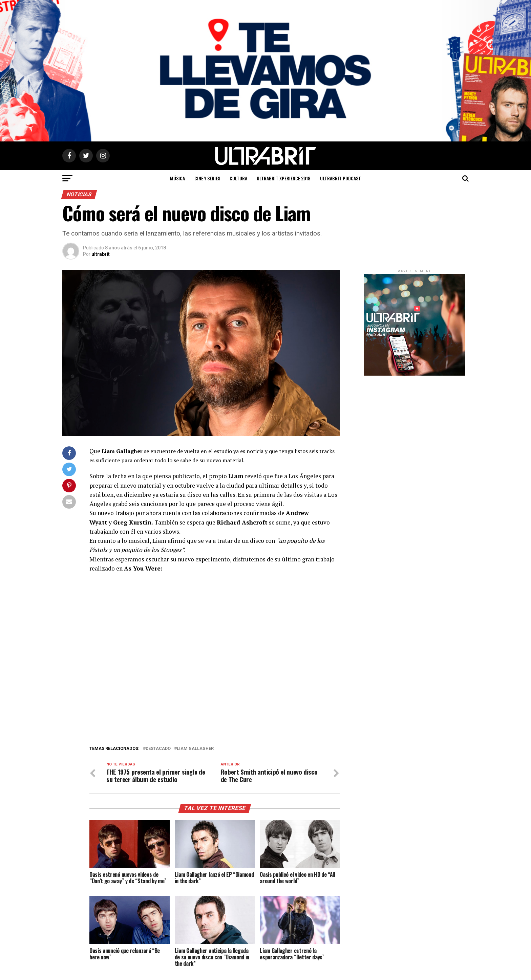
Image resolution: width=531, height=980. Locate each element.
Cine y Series (207, 178)
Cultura (238, 178)
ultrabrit (101, 254)
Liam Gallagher (195, 749)
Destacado (158, 749)
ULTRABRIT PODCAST (341, 178)
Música (177, 178)
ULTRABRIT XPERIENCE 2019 (284, 178)
